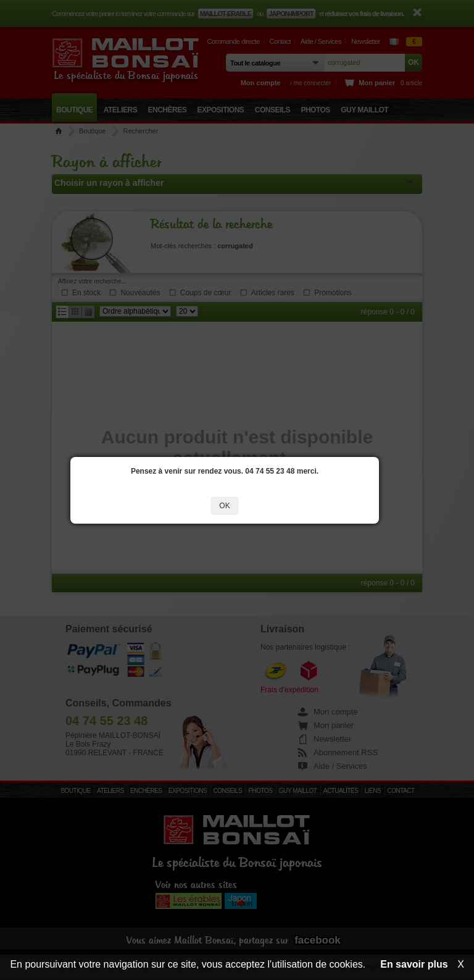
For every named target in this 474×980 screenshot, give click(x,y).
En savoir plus (414, 964)
